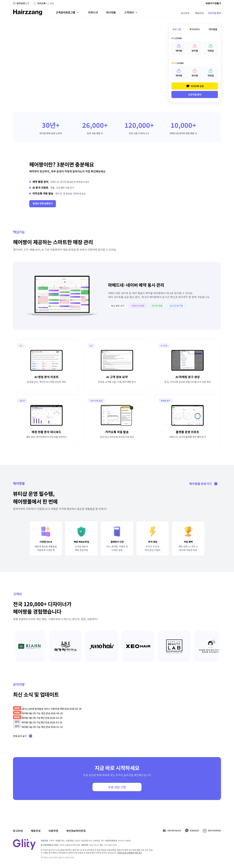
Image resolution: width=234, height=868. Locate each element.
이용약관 (53, 831)
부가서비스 (195, 29)
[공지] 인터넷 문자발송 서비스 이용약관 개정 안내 (45, 709)
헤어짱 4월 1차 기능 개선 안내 (36, 713)
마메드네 (93, 12)
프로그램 (177, 29)
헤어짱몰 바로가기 (205, 484)
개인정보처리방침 (76, 831)
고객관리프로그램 (65, 12)
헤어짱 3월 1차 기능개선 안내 (36, 722)
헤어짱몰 (111, 12)
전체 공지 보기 (24, 736)
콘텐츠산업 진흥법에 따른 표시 (130, 853)
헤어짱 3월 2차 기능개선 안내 (36, 718)
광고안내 (185, 13)
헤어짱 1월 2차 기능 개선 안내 (36, 727)
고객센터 (129, 12)
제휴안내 (199, 13)
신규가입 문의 (214, 13)
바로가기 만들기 (213, 3)
